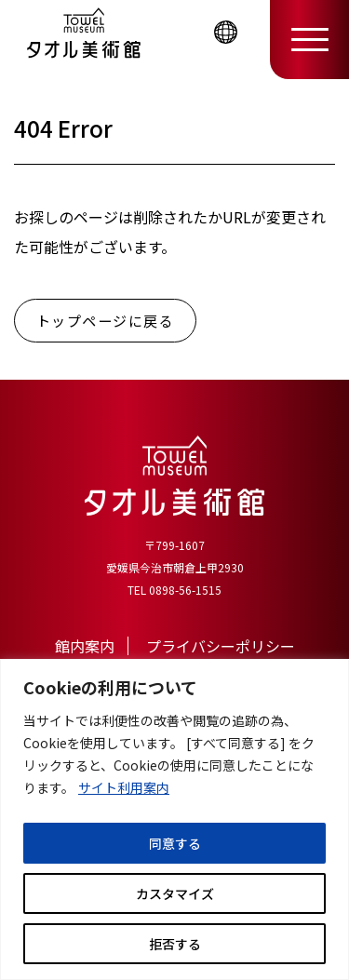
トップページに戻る (106, 321)
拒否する (175, 944)
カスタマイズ (175, 893)
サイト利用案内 (124, 787)
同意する (175, 843)
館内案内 (85, 646)
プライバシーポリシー (221, 646)
